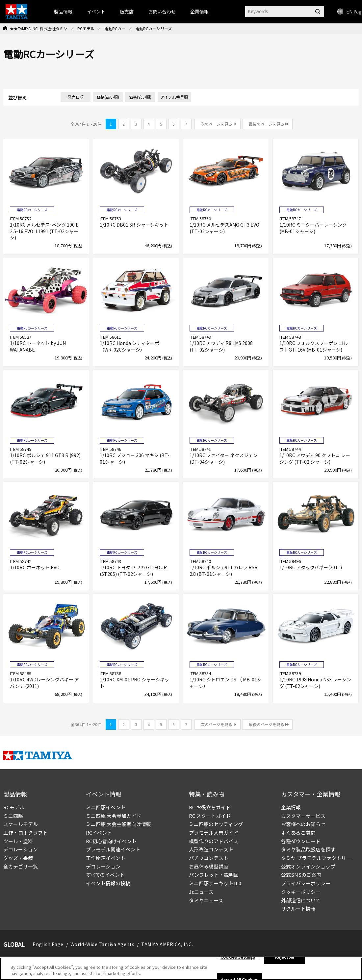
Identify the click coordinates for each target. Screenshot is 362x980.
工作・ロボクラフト (26, 833)
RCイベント (99, 833)
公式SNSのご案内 (301, 875)
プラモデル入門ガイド (214, 833)
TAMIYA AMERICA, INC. (167, 944)
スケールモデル (21, 824)
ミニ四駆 (13, 816)
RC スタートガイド (210, 816)
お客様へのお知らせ (303, 824)
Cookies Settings (238, 959)
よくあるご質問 (298, 833)
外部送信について (301, 900)
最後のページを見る (267, 124)
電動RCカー (115, 28)
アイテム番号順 (174, 97)
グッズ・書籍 (18, 858)
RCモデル (86, 28)
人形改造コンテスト (211, 849)
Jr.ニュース (201, 892)
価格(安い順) (140, 97)
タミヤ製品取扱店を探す (308, 849)
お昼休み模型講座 (209, 866)
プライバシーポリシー (306, 883)
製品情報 (63, 12)
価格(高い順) (108, 97)
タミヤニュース (206, 900)
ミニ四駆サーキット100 (215, 883)
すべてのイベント (105, 875)
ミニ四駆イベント (106, 807)
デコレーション (21, 849)
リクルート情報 (298, 908)
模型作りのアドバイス (214, 841)
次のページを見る (217, 124)
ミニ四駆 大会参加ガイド (114, 816)
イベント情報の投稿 (108, 883)
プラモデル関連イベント (113, 849)
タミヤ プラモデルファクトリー (316, 858)
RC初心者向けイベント (111, 841)
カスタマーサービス (303, 816)
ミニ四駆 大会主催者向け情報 (118, 824)
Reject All (284, 959)
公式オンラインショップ (308, 866)
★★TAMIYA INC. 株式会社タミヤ (39, 28)
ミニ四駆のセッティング (216, 824)
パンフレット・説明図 (214, 875)
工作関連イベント (106, 858)
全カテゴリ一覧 (21, 866)
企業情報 (291, 807)
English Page (48, 944)
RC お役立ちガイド (210, 807)
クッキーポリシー (301, 892)
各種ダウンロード (301, 841)
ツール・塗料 (18, 841)
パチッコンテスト (209, 858)
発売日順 (76, 97)
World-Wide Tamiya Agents (102, 944)
